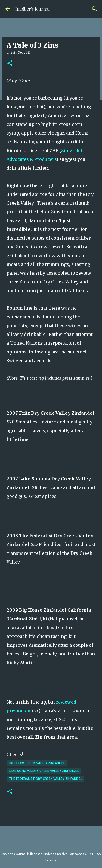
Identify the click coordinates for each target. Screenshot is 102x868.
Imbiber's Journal (32, 9)
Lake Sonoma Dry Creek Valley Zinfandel (44, 771)
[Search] (94, 9)
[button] (10, 64)
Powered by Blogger (51, 843)
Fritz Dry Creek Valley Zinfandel (37, 763)
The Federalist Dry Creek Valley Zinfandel (45, 779)
